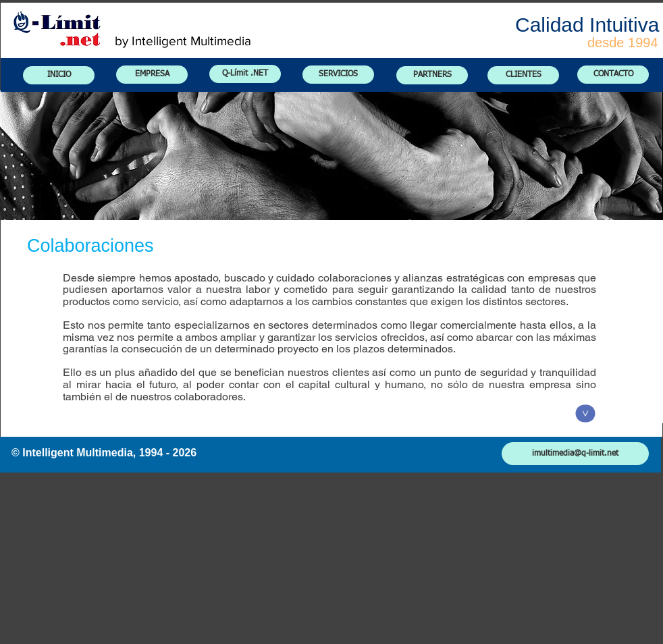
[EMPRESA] (152, 75)
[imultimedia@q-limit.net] (575, 454)
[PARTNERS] (432, 75)
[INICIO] (59, 75)
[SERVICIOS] (338, 75)
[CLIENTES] (523, 75)
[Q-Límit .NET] (245, 74)
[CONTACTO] (613, 75)
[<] (586, 414)
